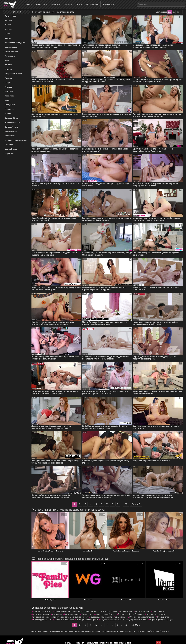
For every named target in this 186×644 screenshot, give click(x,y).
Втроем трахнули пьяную (161, 620)
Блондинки (10, 105)
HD (174, 12)
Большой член (11, 127)
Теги (79, 4)
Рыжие (8, 114)
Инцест (8, 25)
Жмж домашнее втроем (87, 620)
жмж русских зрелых (42, 611)
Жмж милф (78, 611)
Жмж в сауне (87, 614)
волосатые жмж (142, 611)
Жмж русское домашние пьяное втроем (70, 617)
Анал (7, 60)
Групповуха (10, 56)
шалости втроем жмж (64, 620)
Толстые (8, 78)
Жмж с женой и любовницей (131, 614)
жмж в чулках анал (109, 611)
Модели (56, 4)
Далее (136, 504)
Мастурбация (11, 131)
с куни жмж (57, 614)
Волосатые (10, 136)
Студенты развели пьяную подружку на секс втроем (124, 620)
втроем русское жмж (42, 620)
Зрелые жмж (121, 617)
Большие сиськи (12, 122)
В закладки (108, 4)
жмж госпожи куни (41, 614)
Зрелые (8, 29)
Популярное (92, 4)
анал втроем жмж (62, 611)
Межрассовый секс (13, 74)
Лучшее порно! (11, 16)
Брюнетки (9, 109)
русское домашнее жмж (102, 617)
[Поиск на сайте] (183, 4)
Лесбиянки (9, 96)
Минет (7, 100)
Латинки (8, 69)
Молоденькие (11, 47)
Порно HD (9, 154)
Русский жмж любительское (142, 617)
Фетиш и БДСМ (11, 118)
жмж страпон (158, 611)
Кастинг (8, 38)
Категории (42, 4)
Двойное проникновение (16, 140)
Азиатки (8, 65)
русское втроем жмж (156, 614)
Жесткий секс (11, 149)
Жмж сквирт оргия (41, 617)
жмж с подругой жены (106, 614)
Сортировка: (161, 12)
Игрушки (9, 87)
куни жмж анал (72, 614)
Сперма (8, 82)
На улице (9, 145)
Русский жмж (163, 617)
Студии (68, 4)
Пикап (7, 34)
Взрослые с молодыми (15, 43)
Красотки (9, 91)
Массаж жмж (92, 611)
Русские (8, 20)
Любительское (11, 51)
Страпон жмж (126, 611)
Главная (28, 4)
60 (126, 504)
